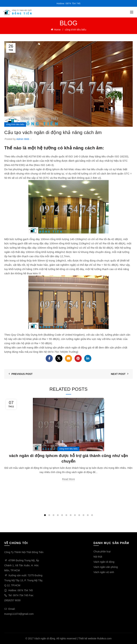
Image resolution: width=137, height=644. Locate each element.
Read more (68, 479)
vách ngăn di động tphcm (45, 169)
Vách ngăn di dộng (104, 562)
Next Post (118, 374)
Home (57, 30)
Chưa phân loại (102, 551)
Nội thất (98, 557)
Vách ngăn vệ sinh (104, 572)
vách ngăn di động (76, 347)
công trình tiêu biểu (76, 30)
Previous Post (22, 374)
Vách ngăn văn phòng (106, 567)
